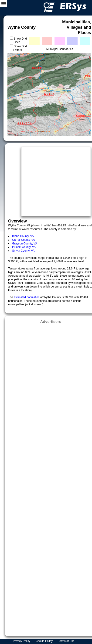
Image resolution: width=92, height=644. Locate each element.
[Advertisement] (51, 478)
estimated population (27, 297)
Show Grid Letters (20, 48)
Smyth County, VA (23, 251)
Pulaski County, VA (24, 247)
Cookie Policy (44, 641)
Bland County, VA (23, 236)
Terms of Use (67, 641)
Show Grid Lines (20, 41)
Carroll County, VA (24, 240)
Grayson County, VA (25, 244)
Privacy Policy (22, 641)
